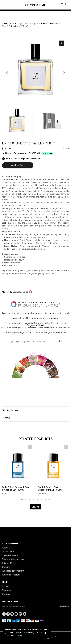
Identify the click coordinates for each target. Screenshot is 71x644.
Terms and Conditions (13, 559)
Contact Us (8, 586)
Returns (6, 594)
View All (35, 507)
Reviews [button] (6, 418)
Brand (13, 23)
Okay (47, 638)
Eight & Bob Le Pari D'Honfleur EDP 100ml (50, 488)
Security (6, 567)
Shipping (6, 590)
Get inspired (8, 552)
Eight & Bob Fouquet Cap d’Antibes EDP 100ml (15, 488)
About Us (7, 548)
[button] (35, 292)
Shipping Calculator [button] (11, 410)
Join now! (35, 158)
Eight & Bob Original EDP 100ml (16, 26)
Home (5, 23)
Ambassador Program (13, 571)
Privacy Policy (9, 563)
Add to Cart (18, 165)
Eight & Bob (24, 23)
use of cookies (15, 635)
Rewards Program (11, 575)
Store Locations (10, 555)
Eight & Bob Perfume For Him (45, 23)
